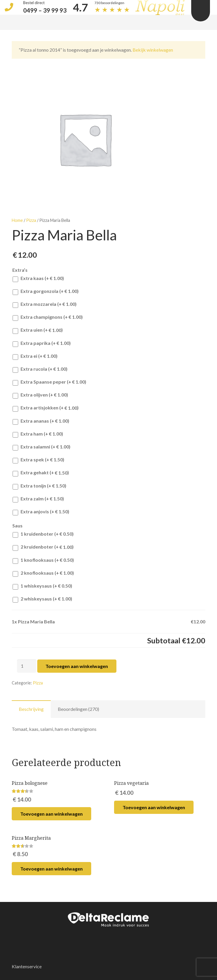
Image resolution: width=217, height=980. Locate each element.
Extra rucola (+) (40, 369)
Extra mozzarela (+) (45, 305)
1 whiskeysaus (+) (42, 586)
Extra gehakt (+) (41, 473)
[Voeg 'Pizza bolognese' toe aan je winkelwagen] (51, 814)
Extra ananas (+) (41, 421)
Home (17, 220)
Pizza (31, 220)
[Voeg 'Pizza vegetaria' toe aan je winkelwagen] (154, 807)
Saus (17, 526)
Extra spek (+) (38, 460)
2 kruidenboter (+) (43, 548)
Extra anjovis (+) (41, 512)
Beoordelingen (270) (78, 709)
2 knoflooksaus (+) (43, 573)
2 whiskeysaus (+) (42, 599)
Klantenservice (27, 966)
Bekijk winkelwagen (153, 50)
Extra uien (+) (38, 331)
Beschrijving (31, 709)
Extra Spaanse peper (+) (49, 382)
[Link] (108, 919)
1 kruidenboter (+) (43, 534)
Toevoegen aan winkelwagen (77, 666)
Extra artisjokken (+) (46, 408)
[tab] (31, 709)
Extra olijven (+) (40, 395)
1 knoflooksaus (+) (43, 560)
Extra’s (20, 270)
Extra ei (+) (35, 356)
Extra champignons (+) (48, 317)
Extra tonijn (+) (39, 486)
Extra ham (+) (38, 434)
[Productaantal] (27, 666)
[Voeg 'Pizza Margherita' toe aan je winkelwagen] (51, 869)
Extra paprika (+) (42, 344)
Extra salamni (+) (41, 447)
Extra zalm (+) (38, 499)
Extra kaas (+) (38, 279)
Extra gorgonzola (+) (46, 292)
